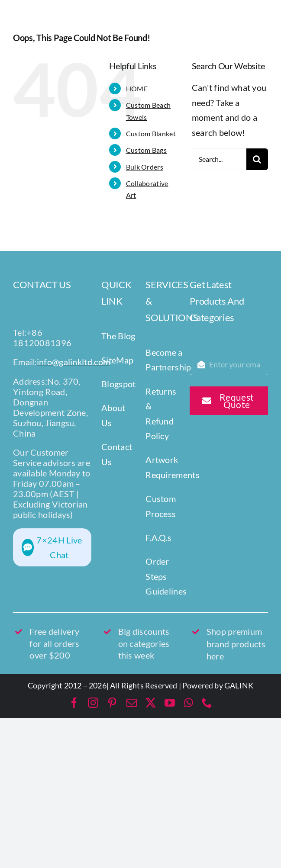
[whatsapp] (189, 703)
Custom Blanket (151, 133)
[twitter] (151, 703)
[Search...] (219, 159)
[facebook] (74, 703)
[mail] (132, 703)
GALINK (239, 685)
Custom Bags (146, 150)
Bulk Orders (145, 167)
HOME (137, 88)
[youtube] (170, 703)
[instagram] (93, 703)
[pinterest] (112, 703)
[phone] (207, 703)
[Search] (257, 159)
